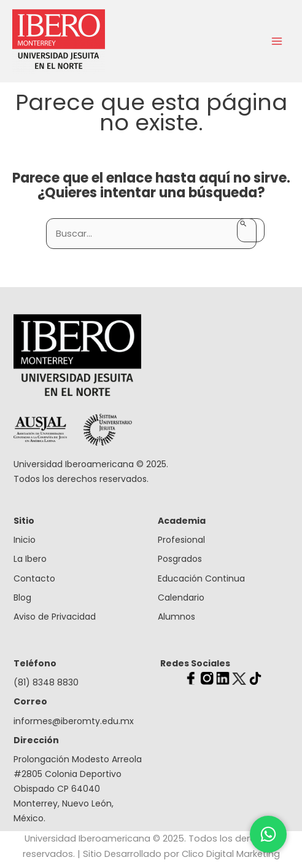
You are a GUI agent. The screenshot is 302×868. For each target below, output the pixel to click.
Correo (30, 701)
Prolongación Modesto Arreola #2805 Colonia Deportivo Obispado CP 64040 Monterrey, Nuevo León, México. (78, 789)
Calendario (181, 598)
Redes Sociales (195, 663)
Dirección (36, 740)
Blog (22, 598)
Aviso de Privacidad (55, 617)
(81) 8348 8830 (46, 682)
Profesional (181, 540)
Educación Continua (201, 578)
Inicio (25, 540)
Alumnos (176, 617)
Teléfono (35, 663)
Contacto (34, 578)
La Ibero (30, 559)
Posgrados (180, 559)
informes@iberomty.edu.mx (74, 721)
